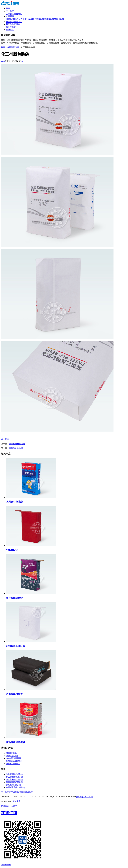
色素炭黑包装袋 (14, 694)
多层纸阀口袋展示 (14, 761)
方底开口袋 (59, 19)
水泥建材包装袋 (14, 502)
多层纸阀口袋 (13, 47)
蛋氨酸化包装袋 (16, 448)
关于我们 (10, 11)
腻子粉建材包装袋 (17, 444)
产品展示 (10, 16)
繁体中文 (17, 801)
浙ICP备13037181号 (85, 797)
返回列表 (5, 439)
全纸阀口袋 (39, 19)
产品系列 (13, 792)
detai (3, 61)
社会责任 (18, 14)
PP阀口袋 (10, 19)
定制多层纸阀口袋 (15, 646)
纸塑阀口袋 (49, 19)
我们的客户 (11, 27)
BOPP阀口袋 (28, 19)
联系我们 (10, 30)
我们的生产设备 (13, 24)
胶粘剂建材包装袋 (15, 742)
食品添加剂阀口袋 (15, 787)
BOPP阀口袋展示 (13, 758)
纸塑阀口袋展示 (13, 764)
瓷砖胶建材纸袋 (14, 598)
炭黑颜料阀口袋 (14, 782)
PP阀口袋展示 (12, 753)
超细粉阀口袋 (13, 785)
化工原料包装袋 (14, 777)
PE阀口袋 (18, 19)
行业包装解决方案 (14, 22)
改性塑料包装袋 (14, 780)
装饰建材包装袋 (14, 774)
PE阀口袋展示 (12, 756)
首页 (8, 8)
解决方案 (21, 792)
